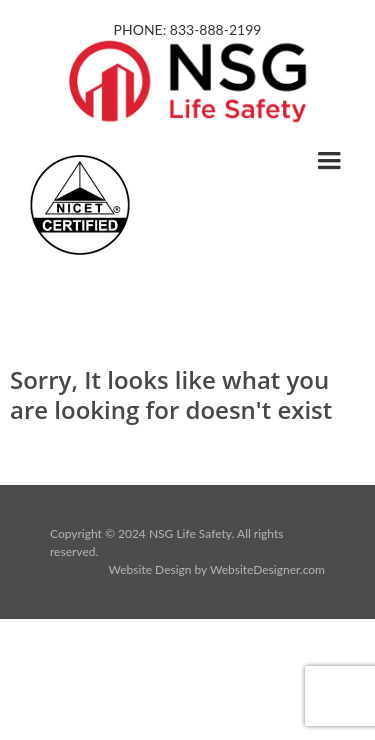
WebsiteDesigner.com (267, 569)
